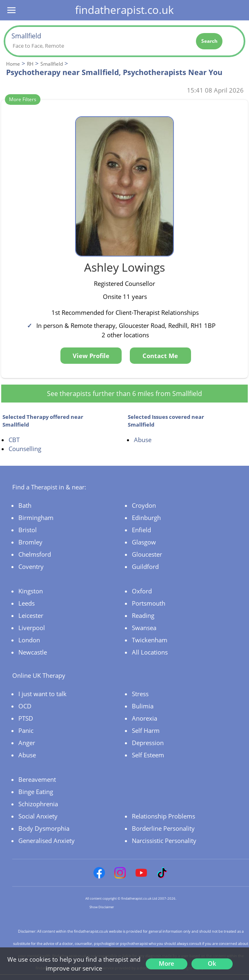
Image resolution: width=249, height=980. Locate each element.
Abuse (143, 440)
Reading (143, 615)
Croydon (144, 505)
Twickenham (150, 640)
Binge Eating (36, 792)
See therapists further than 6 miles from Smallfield (124, 394)
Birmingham (36, 518)
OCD (25, 706)
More (167, 963)
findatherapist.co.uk (124, 10)
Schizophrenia (38, 804)
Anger (27, 743)
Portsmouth (149, 603)
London (29, 640)
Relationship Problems (163, 816)
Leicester (31, 615)
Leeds (27, 603)
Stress (140, 694)
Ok (212, 963)
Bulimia (143, 706)
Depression (148, 743)
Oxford (142, 591)
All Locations (150, 652)
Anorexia (145, 718)
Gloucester (147, 554)
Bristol (28, 530)
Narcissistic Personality (164, 841)
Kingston (31, 591)
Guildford (145, 566)
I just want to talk (42, 694)
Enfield (141, 530)
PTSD (26, 718)
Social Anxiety (38, 816)
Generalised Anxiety (47, 841)
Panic (26, 730)
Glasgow (144, 542)
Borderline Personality (163, 828)
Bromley (30, 542)
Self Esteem (148, 755)
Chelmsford (35, 554)
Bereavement (37, 779)
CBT (14, 440)
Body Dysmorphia (44, 828)
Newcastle (33, 652)
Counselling (25, 449)
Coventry (31, 566)
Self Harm (146, 730)
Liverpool (32, 628)
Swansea (144, 628)
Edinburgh (146, 518)
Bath (25, 505)
